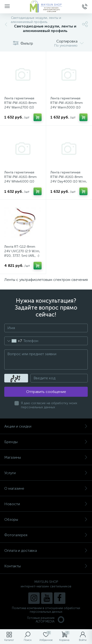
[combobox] (13, 341)
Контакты (46, 566)
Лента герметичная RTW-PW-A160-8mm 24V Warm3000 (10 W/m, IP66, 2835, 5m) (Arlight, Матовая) (67, 107)
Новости (46, 504)
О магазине (46, 488)
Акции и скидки (46, 426)
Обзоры (46, 519)
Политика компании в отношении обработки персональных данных (46, 610)
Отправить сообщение (46, 392)
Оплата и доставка (46, 550)
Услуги (46, 473)
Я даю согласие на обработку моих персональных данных (49, 405)
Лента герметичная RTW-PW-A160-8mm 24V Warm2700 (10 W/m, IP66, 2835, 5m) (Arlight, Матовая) (21, 107)
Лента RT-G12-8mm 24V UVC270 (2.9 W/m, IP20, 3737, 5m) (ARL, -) (22, 251)
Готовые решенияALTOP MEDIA (46, 620)
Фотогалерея (46, 535)
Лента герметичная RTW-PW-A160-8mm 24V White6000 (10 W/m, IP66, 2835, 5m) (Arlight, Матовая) (21, 181)
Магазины (46, 457)
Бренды (46, 442)
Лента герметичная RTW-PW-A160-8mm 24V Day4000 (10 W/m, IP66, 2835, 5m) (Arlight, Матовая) (69, 181)
